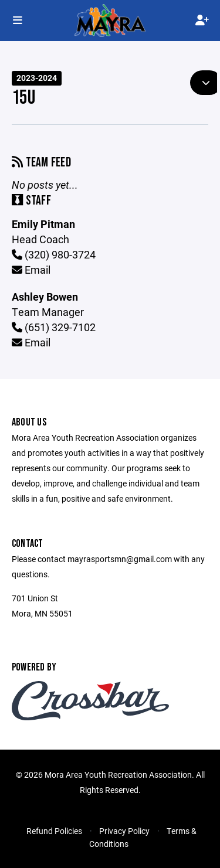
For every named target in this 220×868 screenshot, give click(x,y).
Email (31, 270)
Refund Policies (54, 831)
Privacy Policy (124, 831)
